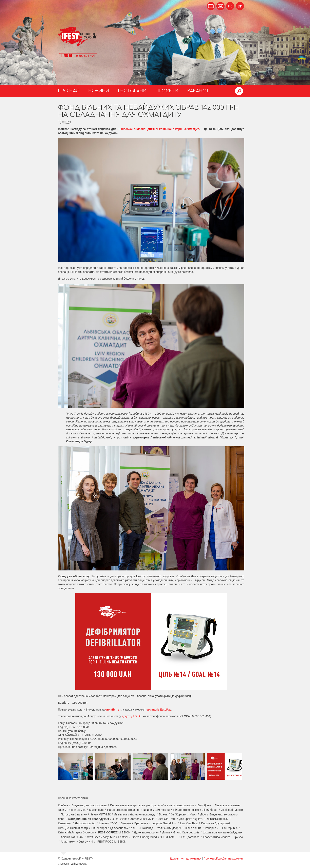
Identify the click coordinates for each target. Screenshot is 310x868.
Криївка (63, 805)
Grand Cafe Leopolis (186, 832)
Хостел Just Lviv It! (142, 819)
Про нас (69, 91)
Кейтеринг (65, 823)
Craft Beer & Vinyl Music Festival (108, 837)
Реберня (210, 828)
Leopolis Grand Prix (164, 823)
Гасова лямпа (76, 810)
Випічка (126, 823)
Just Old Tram (167, 819)
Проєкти (167, 91)
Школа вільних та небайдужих (223, 832)
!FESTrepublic (229, 828)
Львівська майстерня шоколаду (135, 814)
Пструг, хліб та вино (74, 814)
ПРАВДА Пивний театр (73, 828)
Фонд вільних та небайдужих (88, 819)
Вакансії (198, 91)
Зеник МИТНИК (100, 814)
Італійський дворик (169, 828)
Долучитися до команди (185, 858)
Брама (163, 814)
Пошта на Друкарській (216, 823)
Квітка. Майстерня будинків (76, 832)
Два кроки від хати (191, 819)
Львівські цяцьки (218, 819)
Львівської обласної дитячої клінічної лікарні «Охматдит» (159, 129)
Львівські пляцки (232, 810)
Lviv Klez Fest (189, 823)
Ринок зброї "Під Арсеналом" (111, 828)
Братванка (141, 823)
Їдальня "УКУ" (108, 823)
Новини (99, 91)
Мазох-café (96, 810)
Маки (193, 814)
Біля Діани (204, 805)
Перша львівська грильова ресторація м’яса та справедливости (152, 805)
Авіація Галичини (72, 837)
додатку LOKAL (132, 716)
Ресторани (132, 91)
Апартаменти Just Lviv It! (77, 842)
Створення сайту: (68, 864)
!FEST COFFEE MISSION (114, 832)
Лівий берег (210, 810)
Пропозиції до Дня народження (224, 858)
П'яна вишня (193, 828)
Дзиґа (166, 832)
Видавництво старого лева (89, 805)
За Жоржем (179, 814)
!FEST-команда (143, 828)
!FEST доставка (189, 837)
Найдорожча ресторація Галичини (129, 810)
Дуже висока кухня (146, 832)
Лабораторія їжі (85, 823)
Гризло (238, 837)
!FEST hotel (168, 837)
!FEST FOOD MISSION (111, 842)
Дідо (203, 814)
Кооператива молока (217, 837)
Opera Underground (144, 837)
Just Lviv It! (120, 819)
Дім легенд (163, 810)
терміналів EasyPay (158, 710)
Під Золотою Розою (186, 810)
